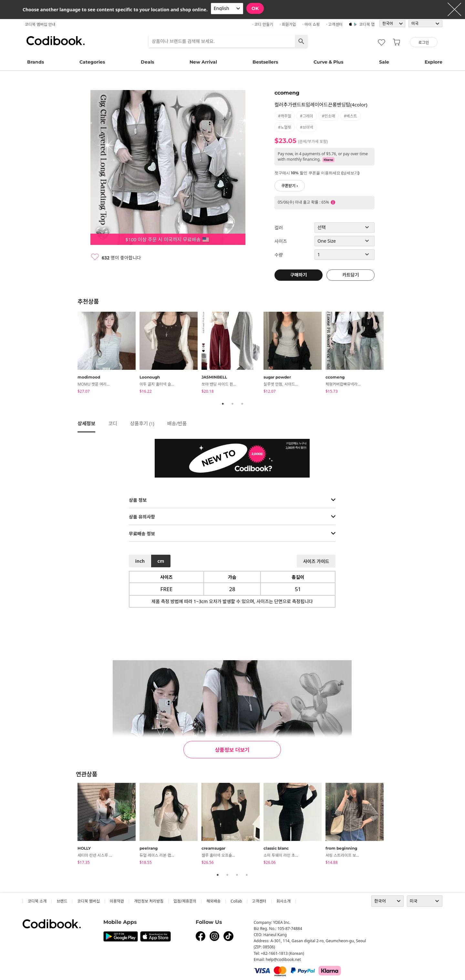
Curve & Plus (328, 62)
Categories (92, 62)
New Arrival (203, 62)
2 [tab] (232, 404)
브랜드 (62, 901)
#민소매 (329, 116)
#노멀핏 (285, 127)
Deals (147, 62)
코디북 (56, 41)
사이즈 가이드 (316, 561)
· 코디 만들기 (263, 24)
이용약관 (117, 901)
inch (140, 561)
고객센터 (259, 901)
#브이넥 (307, 127)
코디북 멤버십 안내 (40, 24)
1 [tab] (223, 404)
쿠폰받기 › (290, 186)
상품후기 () (142, 423)
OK (255, 8)
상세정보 (86, 423)
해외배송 (213, 901)
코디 (113, 423)
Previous (73, 354)
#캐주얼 (285, 116)
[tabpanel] (108, 354)
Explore (434, 62)
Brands (36, 62)
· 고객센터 (334, 24)
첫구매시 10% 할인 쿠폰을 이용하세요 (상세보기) (317, 173)
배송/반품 (177, 423)
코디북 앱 (367, 24)
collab (236, 901)
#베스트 (351, 116)
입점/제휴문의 (185, 901)
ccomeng (287, 93)
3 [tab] (242, 404)
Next (392, 354)
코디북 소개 (37, 901)
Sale (384, 62)
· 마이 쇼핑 (311, 24)
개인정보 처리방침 (149, 901)
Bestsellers (265, 62)
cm (161, 561)
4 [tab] (247, 875)
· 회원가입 (288, 24)
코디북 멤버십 (88, 901)
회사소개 (284, 901)
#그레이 (307, 116)
